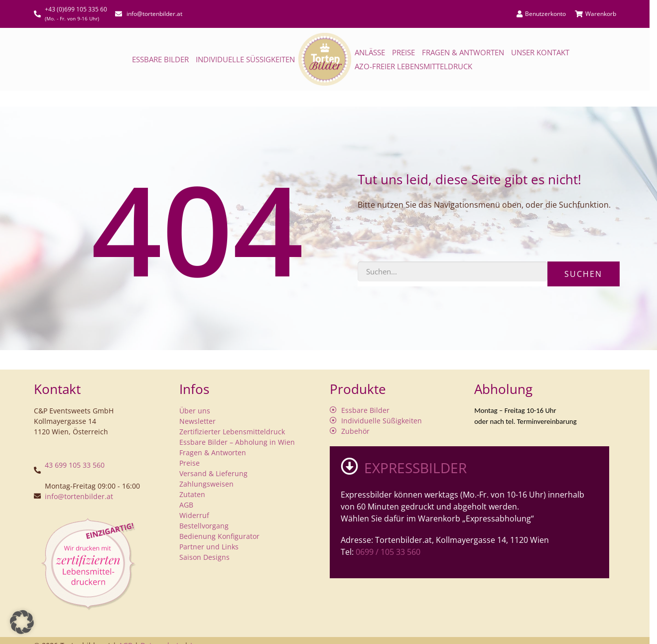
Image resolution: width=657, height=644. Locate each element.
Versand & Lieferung (213, 473)
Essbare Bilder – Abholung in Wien (237, 442)
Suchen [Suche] (583, 274)
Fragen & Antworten (463, 52)
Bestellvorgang (204, 526)
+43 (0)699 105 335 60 (76, 9)
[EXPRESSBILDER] (349, 466)
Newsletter (197, 421)
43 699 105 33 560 (75, 465)
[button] (22, 622)
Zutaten (192, 494)
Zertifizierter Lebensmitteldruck (232, 432)
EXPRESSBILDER (415, 468)
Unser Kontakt (540, 52)
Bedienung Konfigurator (219, 536)
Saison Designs (204, 557)
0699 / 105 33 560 (388, 552)
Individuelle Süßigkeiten (245, 59)
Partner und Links (209, 547)
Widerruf (194, 515)
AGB (186, 505)
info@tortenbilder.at (79, 496)
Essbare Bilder (160, 59)
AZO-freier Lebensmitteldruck (413, 66)
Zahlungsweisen (206, 484)
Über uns (195, 411)
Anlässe (370, 52)
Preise (403, 52)
